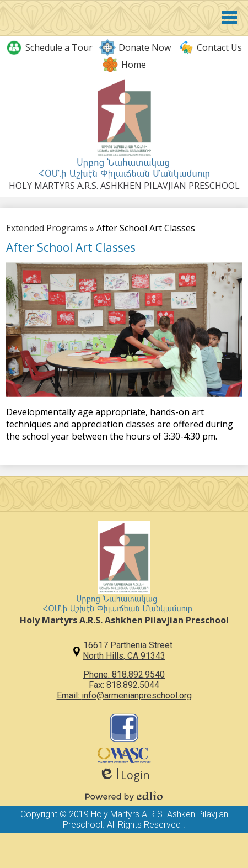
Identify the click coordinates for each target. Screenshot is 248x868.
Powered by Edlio (124, 796)
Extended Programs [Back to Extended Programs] (47, 228)
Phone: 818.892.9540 (124, 674)
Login (124, 775)
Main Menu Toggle (229, 17)
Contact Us (210, 47)
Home (124, 65)
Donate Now (135, 47)
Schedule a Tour (49, 47)
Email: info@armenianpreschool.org (124, 695)
